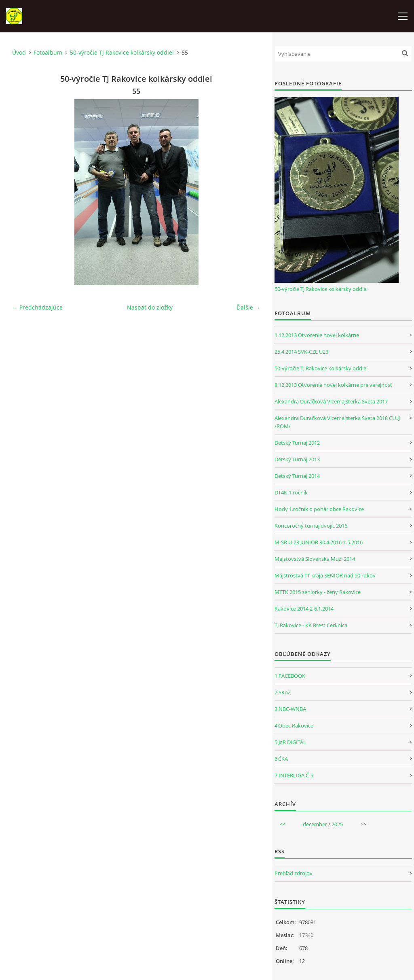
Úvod (19, 52)
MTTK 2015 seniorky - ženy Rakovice (318, 592)
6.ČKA (281, 759)
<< (283, 824)
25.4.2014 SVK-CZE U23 (301, 352)
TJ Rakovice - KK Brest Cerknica (311, 625)
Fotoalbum (48, 52)
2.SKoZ (283, 692)
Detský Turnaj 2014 (297, 476)
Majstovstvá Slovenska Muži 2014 (315, 559)
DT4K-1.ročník (291, 492)
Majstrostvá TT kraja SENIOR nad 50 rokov (325, 575)
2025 (337, 824)
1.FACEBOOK (290, 676)
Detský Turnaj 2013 (297, 459)
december (315, 824)
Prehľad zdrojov (294, 873)
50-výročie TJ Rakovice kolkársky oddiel (122, 52)
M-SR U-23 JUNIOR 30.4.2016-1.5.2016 (319, 542)
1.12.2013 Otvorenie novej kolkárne (317, 335)
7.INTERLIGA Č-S (294, 775)
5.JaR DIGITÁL (290, 742)
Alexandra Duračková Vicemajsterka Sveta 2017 (331, 401)
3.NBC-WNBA (290, 709)
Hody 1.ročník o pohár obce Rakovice (319, 509)
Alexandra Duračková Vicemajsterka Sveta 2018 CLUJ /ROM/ (337, 422)
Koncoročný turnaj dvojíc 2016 (311, 526)
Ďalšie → (248, 307)
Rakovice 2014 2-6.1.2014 (304, 609)
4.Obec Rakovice (294, 725)
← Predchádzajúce (37, 307)
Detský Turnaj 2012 (297, 443)
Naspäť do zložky (150, 307)
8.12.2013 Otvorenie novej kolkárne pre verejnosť (333, 385)
